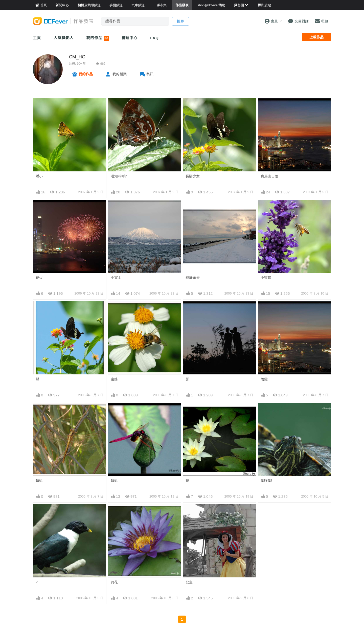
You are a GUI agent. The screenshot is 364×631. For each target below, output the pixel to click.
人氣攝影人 (64, 38)
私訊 (150, 74)
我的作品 (97, 38)
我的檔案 (120, 74)
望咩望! (266, 481)
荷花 (114, 582)
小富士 (116, 278)
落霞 (264, 379)
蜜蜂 (114, 379)
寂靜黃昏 (193, 278)
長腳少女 (193, 176)
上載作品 (316, 37)
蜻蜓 (39, 481)
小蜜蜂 (266, 278)
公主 (189, 582)
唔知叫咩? (119, 176)
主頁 (37, 38)
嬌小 (39, 176)
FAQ (154, 38)
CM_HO (77, 57)
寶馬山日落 (269, 176)
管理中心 (130, 38)
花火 (39, 278)
